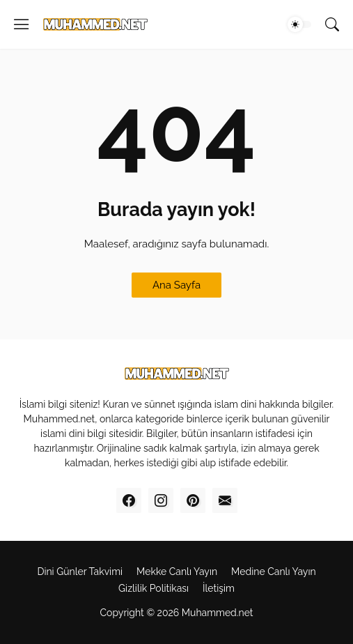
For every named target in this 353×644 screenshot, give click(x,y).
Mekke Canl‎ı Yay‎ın (177, 572)
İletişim (219, 588)
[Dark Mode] (299, 24)
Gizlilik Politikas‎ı (154, 588)
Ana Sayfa (176, 285)
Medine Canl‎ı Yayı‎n (273, 572)
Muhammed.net (218, 613)
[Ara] (332, 24)
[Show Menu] (22, 24)
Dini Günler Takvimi (80, 572)
